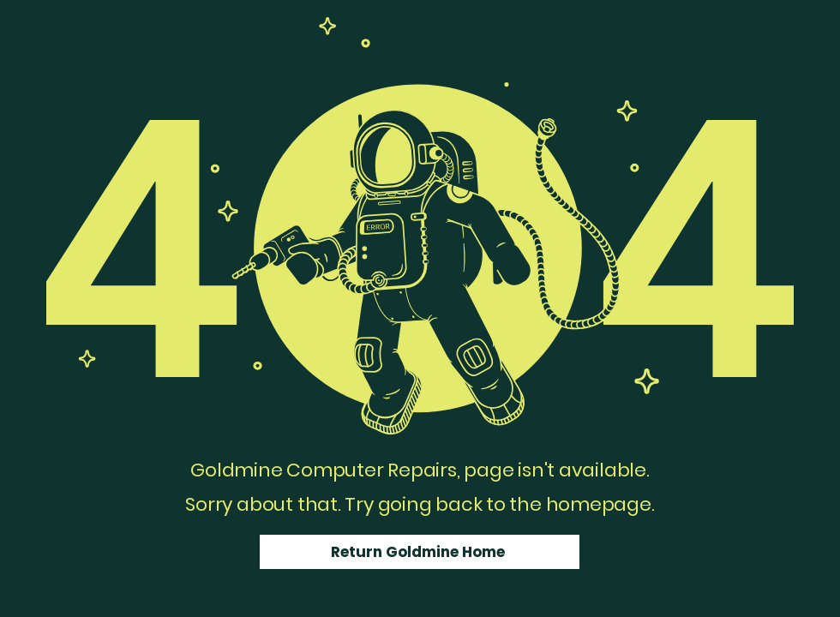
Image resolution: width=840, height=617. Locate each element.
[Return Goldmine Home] (420, 552)
